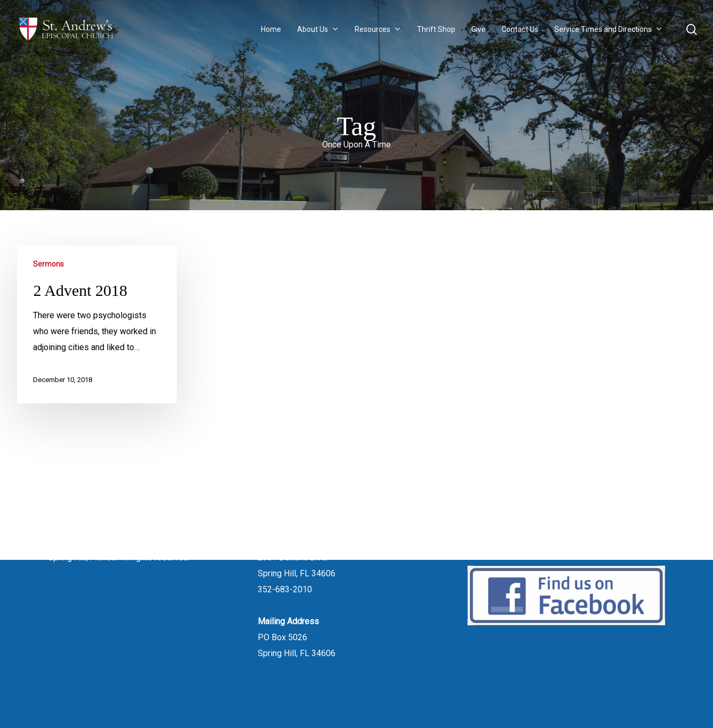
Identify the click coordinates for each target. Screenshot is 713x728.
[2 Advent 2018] (97, 324)
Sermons (48, 264)
